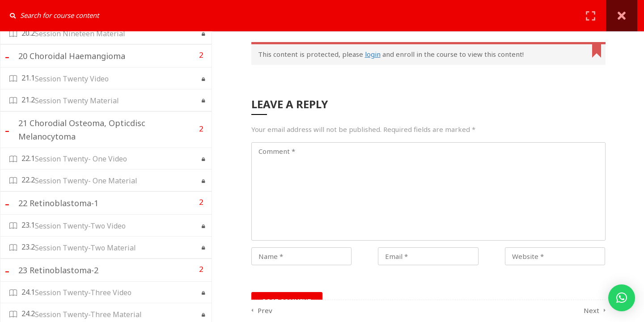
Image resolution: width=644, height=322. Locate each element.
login (373, 54)
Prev (265, 310)
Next (591, 310)
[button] (622, 298)
